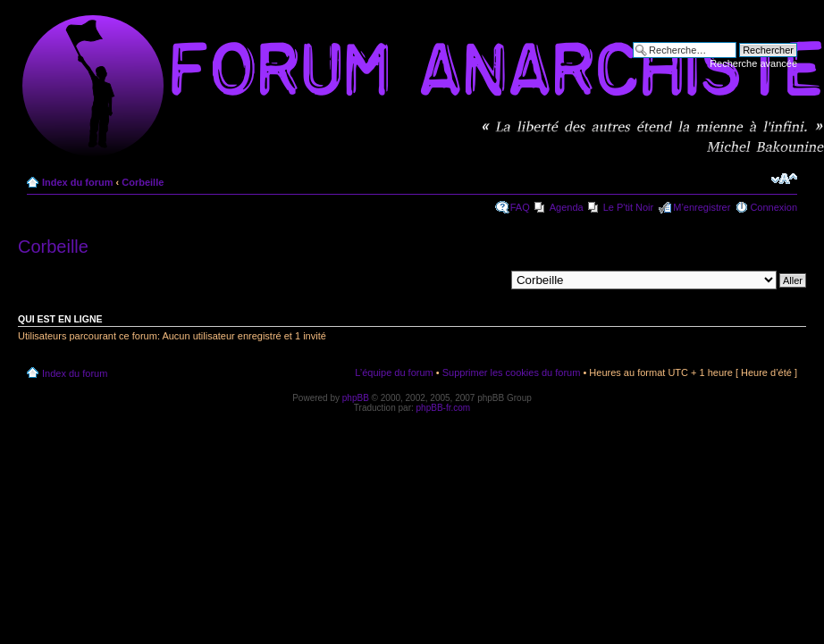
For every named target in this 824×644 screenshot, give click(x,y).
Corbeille (143, 182)
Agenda (567, 207)
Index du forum (77, 182)
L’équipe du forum (394, 372)
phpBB (356, 398)
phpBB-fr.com (444, 408)
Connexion (774, 207)
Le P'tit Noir (629, 207)
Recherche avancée (753, 63)
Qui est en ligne (60, 319)
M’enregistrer (702, 207)
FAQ (520, 207)
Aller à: (489, 280)
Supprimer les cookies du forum (512, 372)
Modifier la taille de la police (784, 179)
